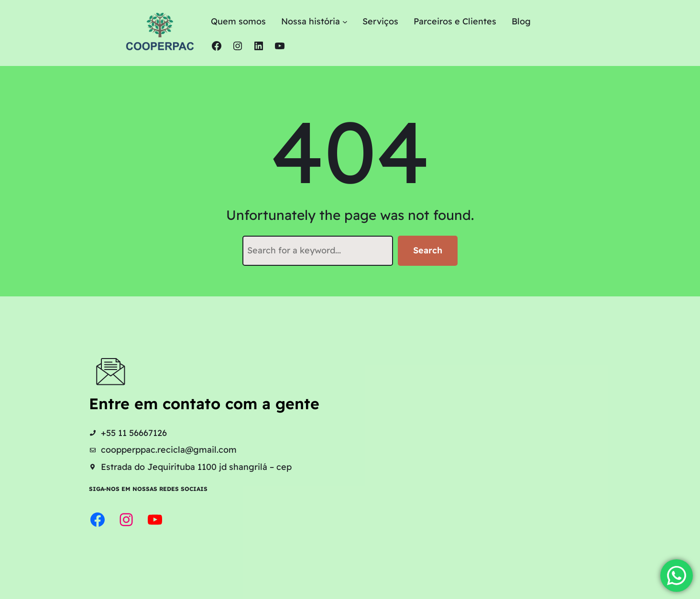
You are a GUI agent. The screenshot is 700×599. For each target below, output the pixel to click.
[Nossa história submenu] (345, 22)
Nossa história (311, 21)
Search (428, 250)
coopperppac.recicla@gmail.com (169, 450)
